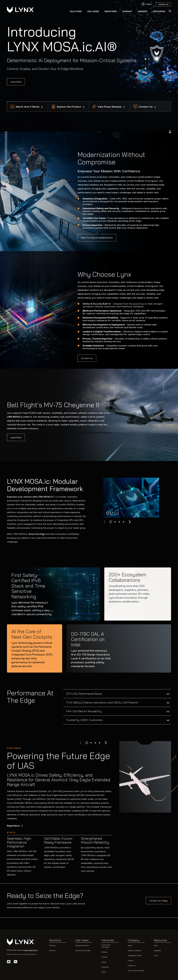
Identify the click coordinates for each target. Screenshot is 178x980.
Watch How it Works (28, 107)
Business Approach (135, 950)
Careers (131, 960)
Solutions (76, 11)
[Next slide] (129, 522)
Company (127, 11)
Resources (160, 940)
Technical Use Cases (83, 950)
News (156, 955)
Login (27, 954)
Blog (156, 945)
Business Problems (82, 945)
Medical (105, 957)
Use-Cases (93, 11)
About (130, 945)
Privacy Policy (11, 954)
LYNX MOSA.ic (15, 417)
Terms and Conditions (136, 970)
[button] (111, 522)
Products (52, 945)
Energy (104, 962)
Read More (14, 826)
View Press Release (110, 107)
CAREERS (143, 11)
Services (52, 950)
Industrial (105, 967)
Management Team (135, 955)
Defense (104, 952)
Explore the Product (69, 107)
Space (104, 972)
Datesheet (157, 950)
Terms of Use (20, 954)
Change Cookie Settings (30, 950)
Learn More (16, 82)
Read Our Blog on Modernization (97, 238)
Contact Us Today (158, 901)
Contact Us (146, 107)
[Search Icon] (170, 11)
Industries (111, 11)
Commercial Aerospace (106, 946)
